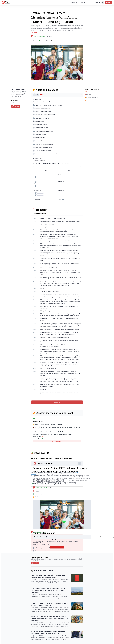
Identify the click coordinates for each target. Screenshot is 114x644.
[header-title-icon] (57, 571)
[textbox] (57, 185)
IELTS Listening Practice (18, 89)
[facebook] (19, 103)
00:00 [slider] (41, 95)
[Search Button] (103, 2)
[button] (92, 92)
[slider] (81, 95)
